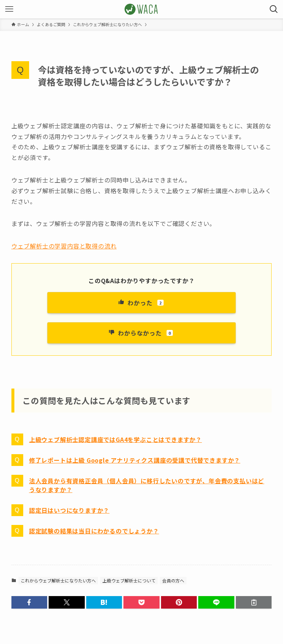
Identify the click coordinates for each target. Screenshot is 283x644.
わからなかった (141, 333)
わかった (141, 303)
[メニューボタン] (9, 9)
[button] (29, 602)
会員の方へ (173, 580)
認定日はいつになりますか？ (69, 510)
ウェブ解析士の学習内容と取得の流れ (64, 246)
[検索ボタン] (274, 9)
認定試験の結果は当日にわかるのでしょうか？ (94, 531)
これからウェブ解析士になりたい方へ (58, 580)
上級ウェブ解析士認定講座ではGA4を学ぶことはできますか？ (116, 439)
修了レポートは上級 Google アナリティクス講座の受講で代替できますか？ (135, 460)
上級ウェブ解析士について (129, 580)
